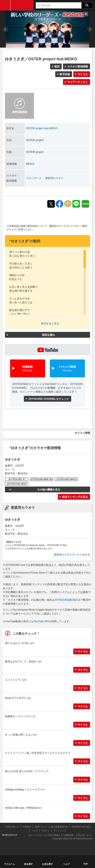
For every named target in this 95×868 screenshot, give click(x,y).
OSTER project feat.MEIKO (42, 128)
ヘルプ (35, 831)
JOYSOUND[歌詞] (65, 600)
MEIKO (30, 164)
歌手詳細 (65, 74)
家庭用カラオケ (54, 178)
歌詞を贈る (49, 335)
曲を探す (29, 864)
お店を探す (47, 864)
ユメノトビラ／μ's (16, 680)
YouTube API (41, 621)
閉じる (86, 14)
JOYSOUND (22, 5)
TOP (86, 864)
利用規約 (27, 827)
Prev (5, 29)
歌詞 (57, 67)
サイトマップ (60, 831)
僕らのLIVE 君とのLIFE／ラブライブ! (27, 771)
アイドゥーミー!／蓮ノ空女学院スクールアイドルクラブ (38, 753)
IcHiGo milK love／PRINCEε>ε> (23, 808)
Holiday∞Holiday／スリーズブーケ (25, 790)
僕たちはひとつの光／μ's (19, 643)
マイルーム (9, 864)
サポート (46, 831)
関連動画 (28, 369)
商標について (41, 827)
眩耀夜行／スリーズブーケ (20, 716)
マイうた (83, 74)
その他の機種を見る (49, 490)
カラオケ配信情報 (78, 67)
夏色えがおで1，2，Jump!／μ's (23, 661)
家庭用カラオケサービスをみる (72, 555)
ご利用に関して (12, 827)
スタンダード (34, 178)
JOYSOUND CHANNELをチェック (48, 399)
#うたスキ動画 (67, 369)
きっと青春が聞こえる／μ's (21, 735)
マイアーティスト (78, 82)
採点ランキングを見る (75, 497)
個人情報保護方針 (60, 827)
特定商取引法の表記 (81, 827)
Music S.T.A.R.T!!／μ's (18, 698)
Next (90, 29)
